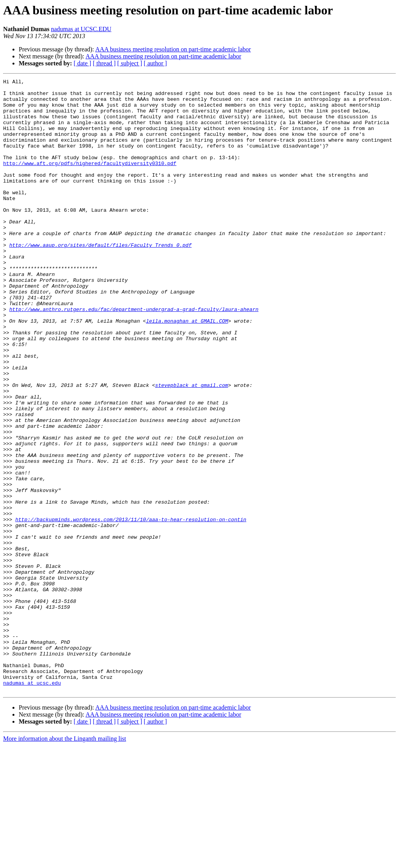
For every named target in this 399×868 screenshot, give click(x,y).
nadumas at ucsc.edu (32, 804)
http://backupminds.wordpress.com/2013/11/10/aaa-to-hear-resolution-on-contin (131, 608)
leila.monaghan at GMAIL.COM (187, 370)
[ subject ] (130, 63)
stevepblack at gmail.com (192, 447)
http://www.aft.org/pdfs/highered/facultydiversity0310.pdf (90, 181)
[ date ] (82, 63)
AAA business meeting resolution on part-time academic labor (173, 49)
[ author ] (155, 63)
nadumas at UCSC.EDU (81, 29)
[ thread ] (104, 63)
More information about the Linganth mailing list (65, 861)
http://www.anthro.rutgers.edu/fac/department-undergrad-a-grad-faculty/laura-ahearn (134, 356)
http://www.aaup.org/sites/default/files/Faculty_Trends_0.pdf (101, 279)
